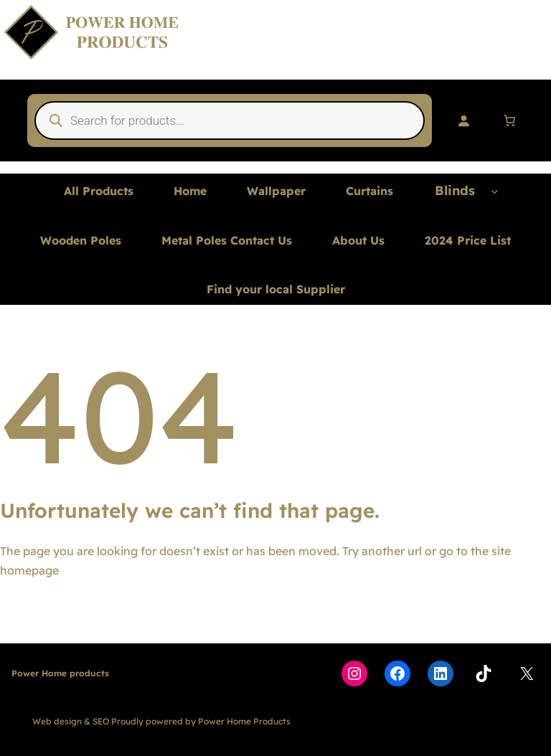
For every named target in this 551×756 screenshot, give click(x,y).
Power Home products (60, 673)
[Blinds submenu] (495, 191)
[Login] (463, 121)
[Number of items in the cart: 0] (509, 121)
